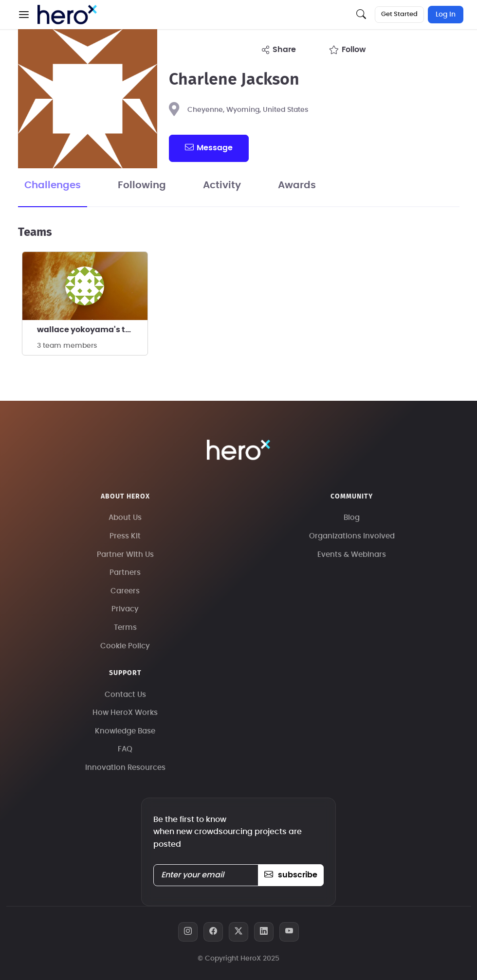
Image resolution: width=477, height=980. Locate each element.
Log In (446, 15)
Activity (222, 185)
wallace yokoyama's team (90, 330)
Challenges (53, 185)
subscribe (291, 875)
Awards (297, 185)
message (209, 147)
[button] (24, 15)
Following (142, 185)
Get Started (399, 14)
